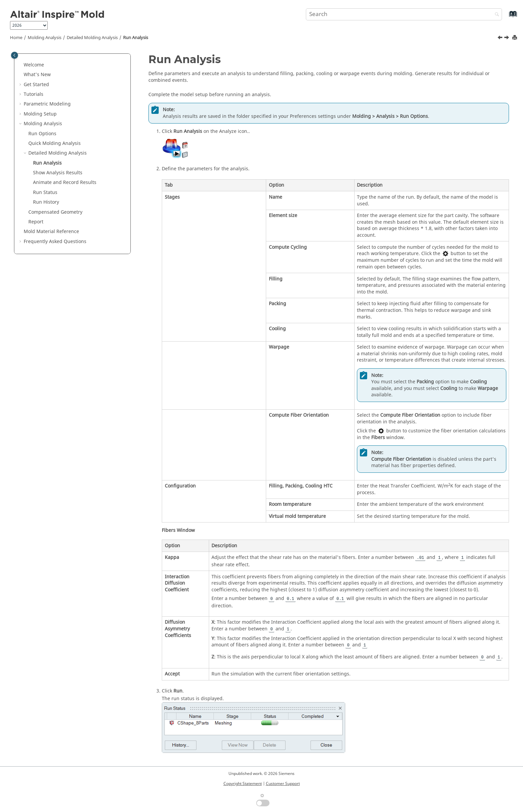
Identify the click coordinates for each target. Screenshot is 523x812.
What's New (37, 75)
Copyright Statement (243, 784)
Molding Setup (40, 114)
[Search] (495, 15)
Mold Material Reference (51, 232)
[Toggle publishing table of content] (15, 55)
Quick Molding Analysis (55, 143)
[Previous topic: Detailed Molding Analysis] (501, 38)
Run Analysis (136, 38)
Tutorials (34, 94)
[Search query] (404, 14)
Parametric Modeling (47, 104)
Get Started (36, 85)
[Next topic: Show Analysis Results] (507, 38)
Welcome (34, 65)
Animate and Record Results (65, 182)
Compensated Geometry (55, 212)
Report (36, 222)
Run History (46, 202)
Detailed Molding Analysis (92, 38)
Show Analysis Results (58, 173)
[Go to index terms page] (506, 17)
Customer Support (283, 784)
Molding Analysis (45, 38)
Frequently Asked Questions (55, 242)
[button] (21, 65)
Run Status (45, 192)
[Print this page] (515, 38)
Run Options (42, 134)
